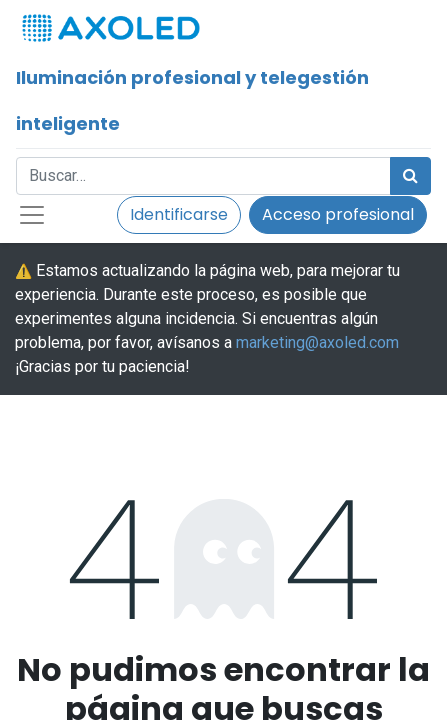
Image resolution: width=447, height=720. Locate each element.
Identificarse (179, 214)
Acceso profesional (338, 214)
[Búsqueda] (410, 176)
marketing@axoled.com (317, 342)
